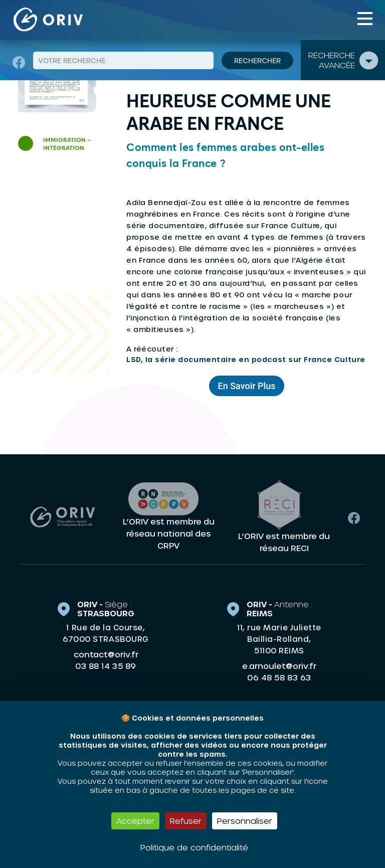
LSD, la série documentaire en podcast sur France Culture (246, 359)
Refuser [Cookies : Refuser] (186, 821)
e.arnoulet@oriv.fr (279, 665)
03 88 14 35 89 (106, 665)
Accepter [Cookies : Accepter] (135, 821)
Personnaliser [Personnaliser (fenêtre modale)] (245, 821)
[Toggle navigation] (365, 19)
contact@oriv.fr (106, 654)
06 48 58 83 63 (279, 677)
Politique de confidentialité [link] (194, 847)
